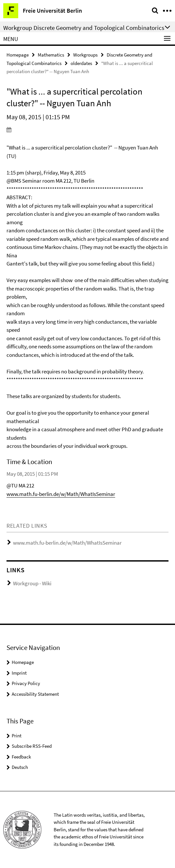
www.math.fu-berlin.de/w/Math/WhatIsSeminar (61, 494)
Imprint (19, 673)
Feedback (21, 757)
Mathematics (51, 55)
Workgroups (85, 55)
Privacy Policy (26, 683)
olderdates (81, 63)
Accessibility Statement (35, 694)
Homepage (18, 55)
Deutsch (20, 767)
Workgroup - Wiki (32, 583)
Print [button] (17, 736)
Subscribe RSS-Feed (32, 746)
